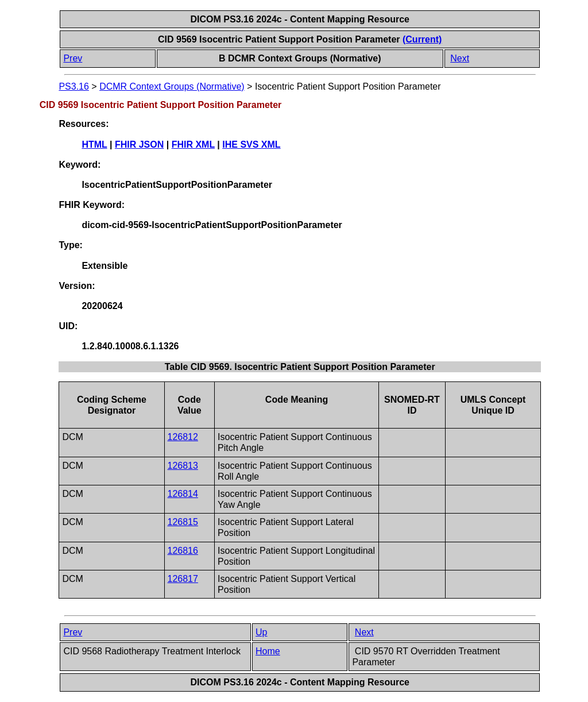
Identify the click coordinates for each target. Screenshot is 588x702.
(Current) (422, 39)
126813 (183, 466)
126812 (183, 437)
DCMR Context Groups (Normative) (172, 86)
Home (268, 651)
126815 (183, 522)
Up (261, 632)
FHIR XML (193, 144)
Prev (73, 58)
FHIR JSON (139, 144)
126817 (183, 579)
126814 (183, 494)
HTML (94, 144)
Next (460, 58)
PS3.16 (73, 86)
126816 (183, 551)
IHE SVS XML (251, 144)
